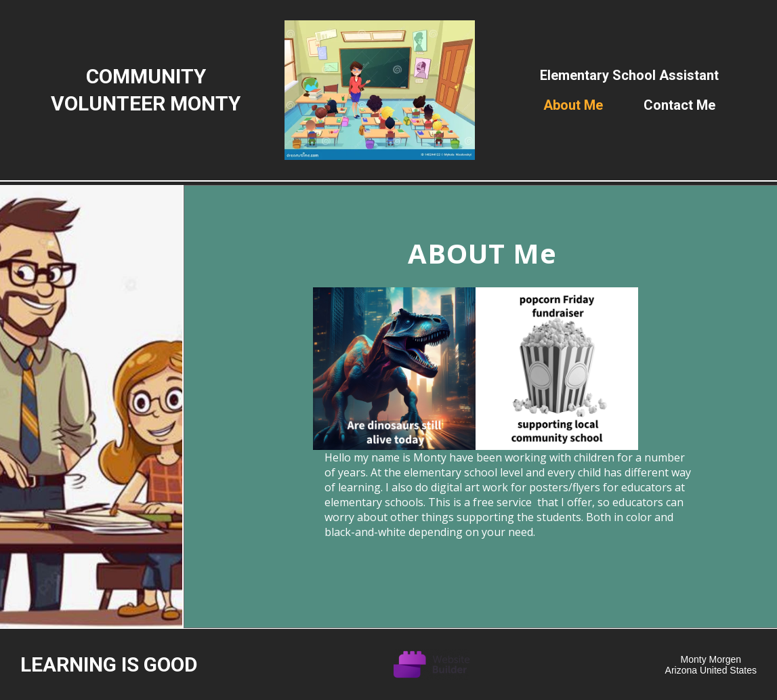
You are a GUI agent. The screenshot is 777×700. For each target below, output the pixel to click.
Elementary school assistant (629, 75)
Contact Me (679, 105)
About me (573, 105)
